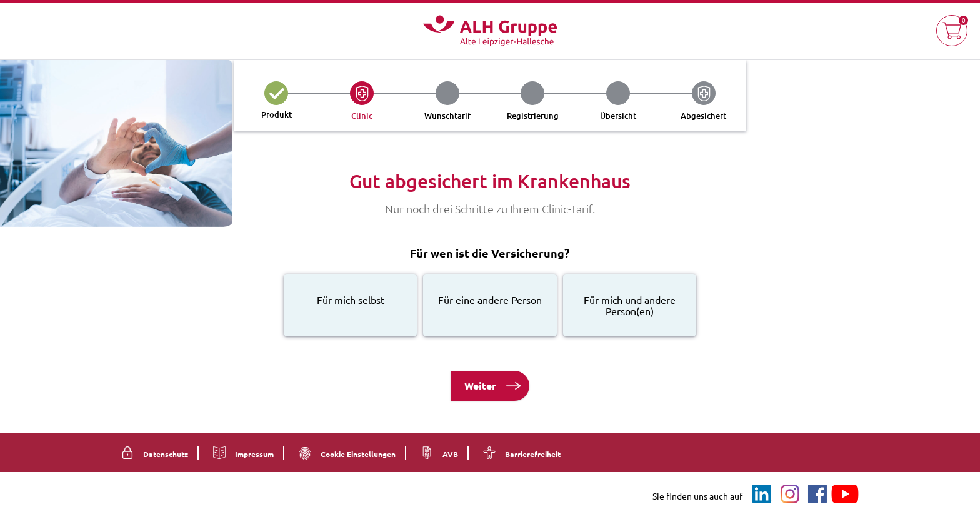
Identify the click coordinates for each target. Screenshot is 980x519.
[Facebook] (817, 494)
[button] (952, 31)
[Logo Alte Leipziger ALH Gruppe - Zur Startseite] (490, 31)
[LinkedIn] (762, 494)
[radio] (350, 305)
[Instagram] (790, 494)
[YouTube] (845, 494)
